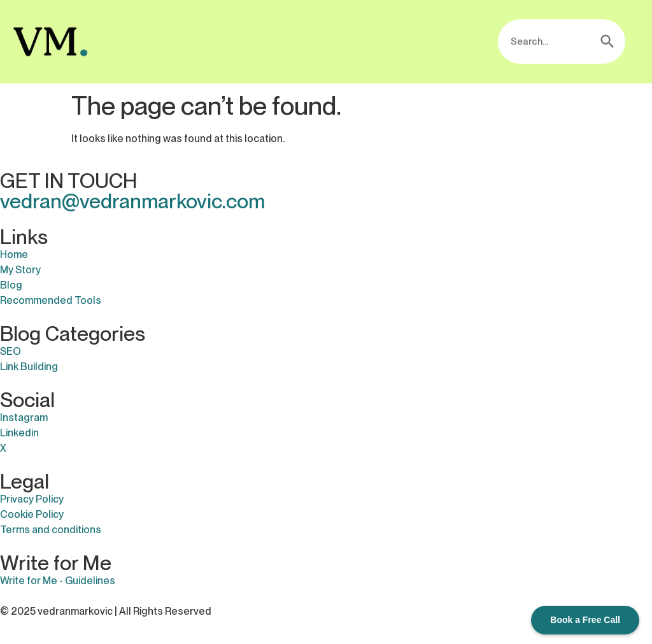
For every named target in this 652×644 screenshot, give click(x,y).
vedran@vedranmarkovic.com (132, 201)
